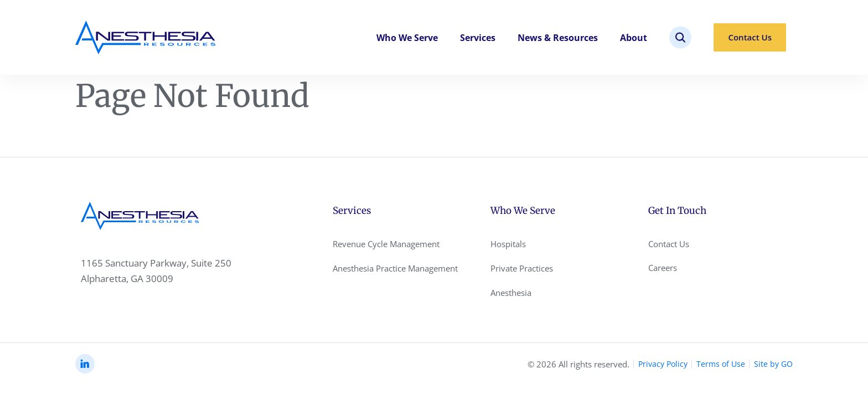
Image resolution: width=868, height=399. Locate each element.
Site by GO (773, 364)
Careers (663, 268)
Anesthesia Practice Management (395, 268)
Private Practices (522, 268)
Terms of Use (721, 364)
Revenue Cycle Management (386, 244)
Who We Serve (407, 38)
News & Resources (558, 38)
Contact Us (750, 37)
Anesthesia (511, 293)
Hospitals (508, 244)
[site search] (680, 37)
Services (478, 38)
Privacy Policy (663, 364)
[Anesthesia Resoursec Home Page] (146, 37)
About (634, 38)
